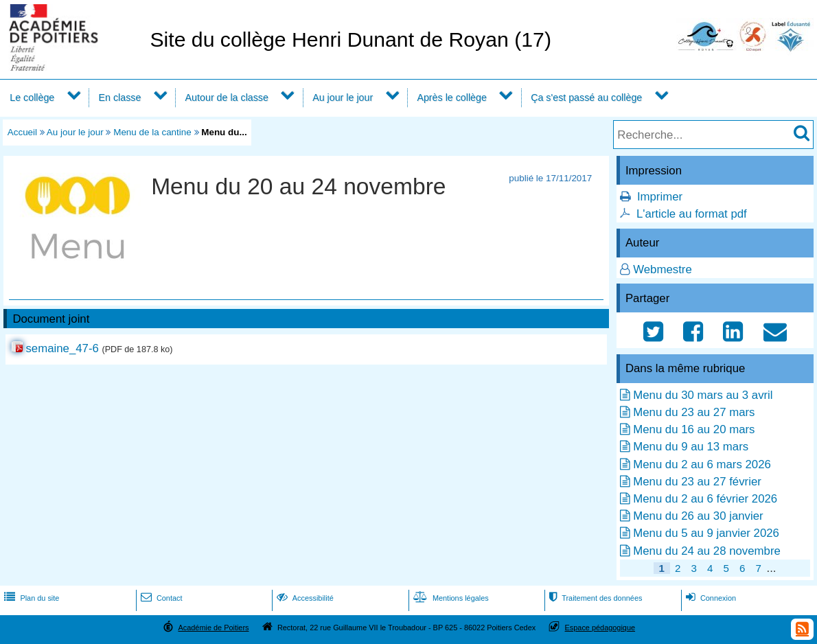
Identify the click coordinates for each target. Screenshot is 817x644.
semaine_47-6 (62, 348)
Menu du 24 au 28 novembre (707, 551)
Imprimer (660, 197)
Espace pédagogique (600, 628)
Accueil (22, 132)
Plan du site (30, 598)
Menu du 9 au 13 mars (691, 447)
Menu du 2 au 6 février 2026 (705, 499)
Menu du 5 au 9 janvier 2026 (706, 533)
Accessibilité (304, 598)
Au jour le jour (343, 97)
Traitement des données (594, 598)
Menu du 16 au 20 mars (694, 429)
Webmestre (663, 269)
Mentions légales (450, 598)
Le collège (32, 97)
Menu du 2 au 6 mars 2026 (702, 464)
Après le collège (452, 97)
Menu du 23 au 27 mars (694, 412)
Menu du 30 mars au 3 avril (703, 395)
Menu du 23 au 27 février (697, 482)
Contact (160, 598)
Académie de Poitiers (213, 628)
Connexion (710, 598)
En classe (120, 97)
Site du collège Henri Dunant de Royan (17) (350, 39)
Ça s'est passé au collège (586, 97)
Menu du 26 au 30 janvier (698, 516)
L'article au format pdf (692, 214)
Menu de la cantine (152, 132)
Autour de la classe (227, 97)
